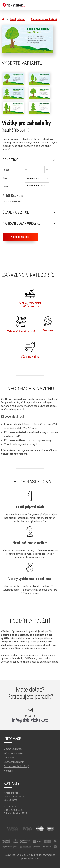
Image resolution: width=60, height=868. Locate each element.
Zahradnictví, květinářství (44, 19)
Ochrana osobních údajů (17, 766)
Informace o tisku (13, 753)
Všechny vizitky (30, 350)
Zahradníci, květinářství (21, 325)
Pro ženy (48, 324)
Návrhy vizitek (18, 19)
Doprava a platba (13, 749)
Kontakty (9, 771)
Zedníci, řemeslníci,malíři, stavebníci (30, 298)
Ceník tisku (10, 758)
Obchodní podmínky (14, 762)
